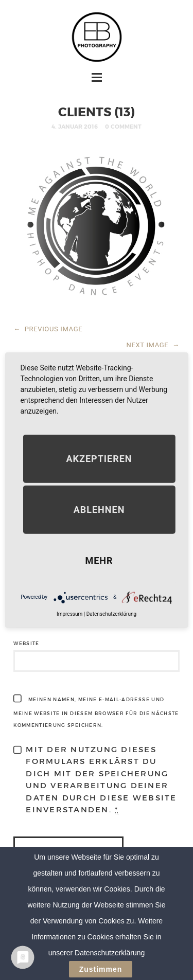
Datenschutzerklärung (111, 613)
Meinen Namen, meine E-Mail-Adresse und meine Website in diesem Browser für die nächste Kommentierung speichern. (96, 712)
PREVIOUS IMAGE (48, 329)
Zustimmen (101, 970)
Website (26, 643)
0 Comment (123, 126)
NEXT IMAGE (153, 345)
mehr (99, 560)
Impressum (69, 613)
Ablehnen (99, 509)
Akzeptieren (99, 458)
